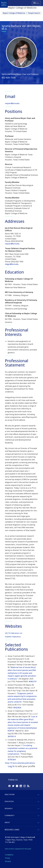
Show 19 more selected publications (20, 763)
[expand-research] (38, 808)
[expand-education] (38, 801)
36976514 (12, 736)
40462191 (33, 681)
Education (9, 801)
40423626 (17, 708)
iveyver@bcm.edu (12, 103)
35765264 (12, 760)
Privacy (8, 858)
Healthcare (10, 794)
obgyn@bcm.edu (12, 264)
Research (9, 808)
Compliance (9, 855)
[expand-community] (38, 815)
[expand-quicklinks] (38, 829)
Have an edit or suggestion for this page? (18, 849)
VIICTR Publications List (14, 633)
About (7, 822)
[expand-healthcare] (38, 794)
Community (10, 815)
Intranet (8, 861)
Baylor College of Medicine (14, 13)
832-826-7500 (9, 78)
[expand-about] (38, 822)
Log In (11, 766)
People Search (34, 13)
